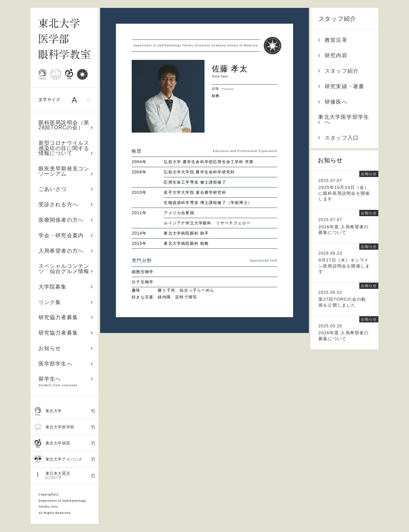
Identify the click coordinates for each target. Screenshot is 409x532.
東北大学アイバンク (65, 459)
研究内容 (333, 55)
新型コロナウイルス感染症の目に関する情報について (66, 148)
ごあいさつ (66, 189)
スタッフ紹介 (337, 19)
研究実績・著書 (341, 86)
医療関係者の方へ (66, 220)
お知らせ (66, 348)
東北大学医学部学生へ (344, 120)
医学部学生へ (66, 364)
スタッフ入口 (338, 138)
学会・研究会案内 (66, 235)
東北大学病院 (65, 443)
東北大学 (65, 411)
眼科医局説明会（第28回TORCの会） (66, 125)
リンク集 (66, 302)
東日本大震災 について (65, 475)
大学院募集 (66, 287)
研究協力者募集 (66, 317)
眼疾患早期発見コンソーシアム (66, 171)
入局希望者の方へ (66, 251)
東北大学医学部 (65, 427)
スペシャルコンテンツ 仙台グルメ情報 (66, 269)
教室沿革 (333, 40)
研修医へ (333, 102)
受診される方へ (66, 204)
